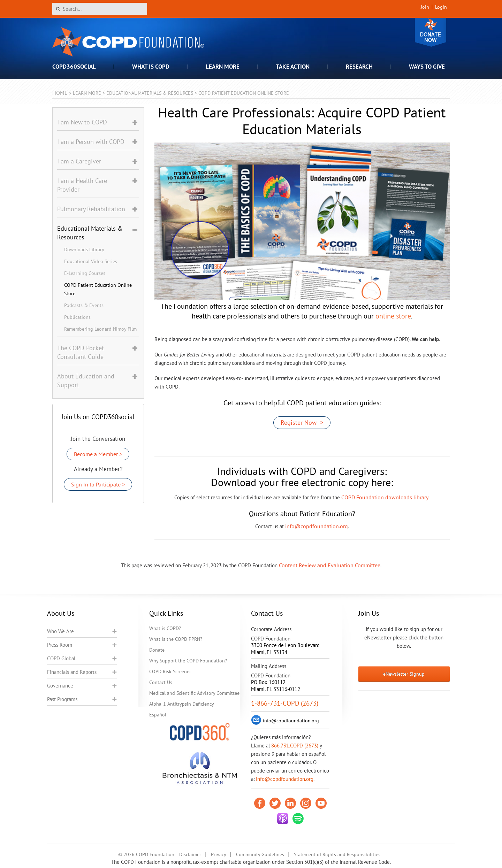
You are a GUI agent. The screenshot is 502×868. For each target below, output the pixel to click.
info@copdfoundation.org (317, 526)
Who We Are (60, 631)
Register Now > (302, 423)
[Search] (100, 9)
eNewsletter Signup (404, 674)
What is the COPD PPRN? (176, 639)
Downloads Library (84, 249)
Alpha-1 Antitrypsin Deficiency (182, 704)
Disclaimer (190, 854)
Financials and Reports (72, 672)
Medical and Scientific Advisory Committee (194, 693)
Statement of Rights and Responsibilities (337, 854)
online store (393, 316)
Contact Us (161, 682)
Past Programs (62, 699)
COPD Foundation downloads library (385, 497)
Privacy (219, 854)
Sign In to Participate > (98, 484)
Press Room (60, 645)
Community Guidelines (260, 854)
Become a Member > (98, 454)
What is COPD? (165, 628)
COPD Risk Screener (170, 671)
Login (441, 7)
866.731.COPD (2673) (295, 746)
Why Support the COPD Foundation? (188, 661)
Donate (431, 32)
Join (425, 7)
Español (158, 715)
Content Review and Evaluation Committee (330, 565)
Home (60, 93)
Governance (60, 686)
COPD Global (61, 658)
